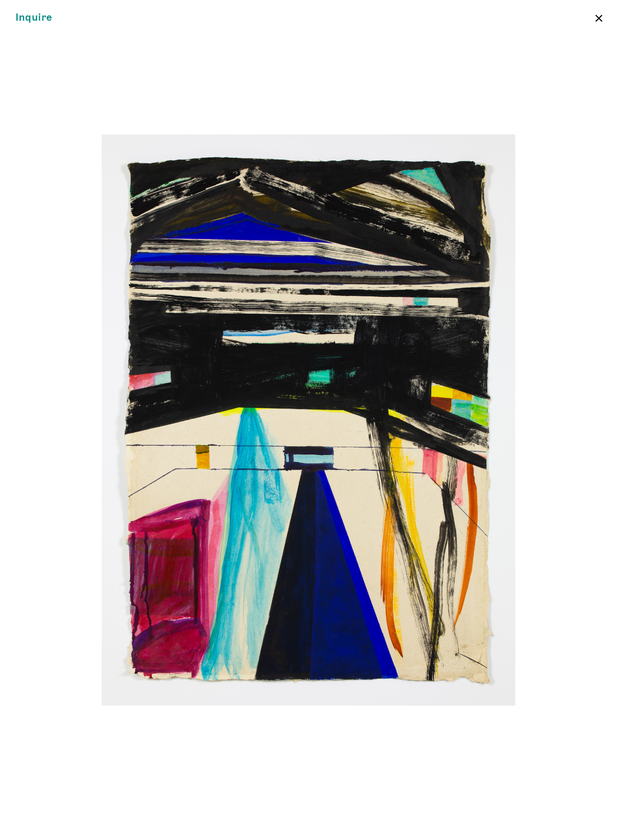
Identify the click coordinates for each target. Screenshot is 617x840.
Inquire (34, 18)
